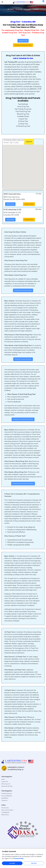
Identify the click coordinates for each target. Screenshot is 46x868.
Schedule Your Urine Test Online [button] (23, 290)
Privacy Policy (19, 858)
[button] (27, 155)
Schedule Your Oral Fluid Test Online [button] (23, 419)
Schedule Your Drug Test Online (23, 45)
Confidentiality (5, 812)
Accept (12, 863)
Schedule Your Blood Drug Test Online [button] (23, 484)
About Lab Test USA (7, 786)
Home (10, 9)
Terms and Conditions (7, 810)
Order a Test (5, 782)
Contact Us (4, 800)
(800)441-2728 (23, 41)
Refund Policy (5, 815)
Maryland (27, 9)
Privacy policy (5, 808)
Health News (5, 798)
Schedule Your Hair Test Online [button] (23, 359)
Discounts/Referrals (7, 796)
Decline (34, 863)
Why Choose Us (6, 784)
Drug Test (19, 9)
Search (29, 142)
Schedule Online (29, 204)
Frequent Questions (7, 794)
